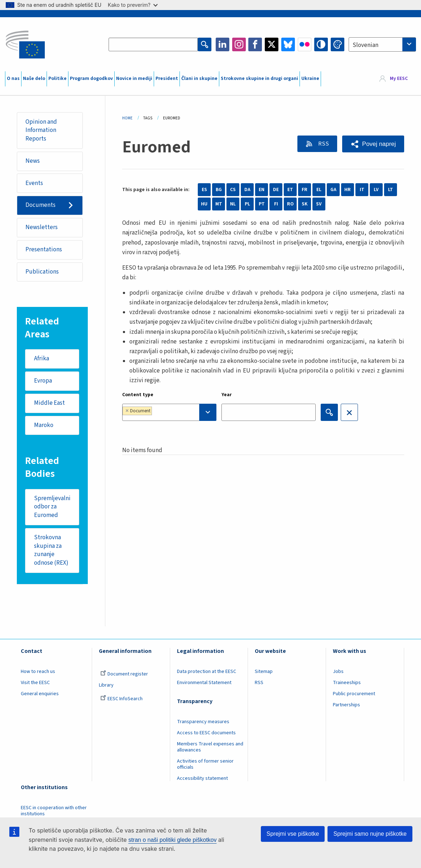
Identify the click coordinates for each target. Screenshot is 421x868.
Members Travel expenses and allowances (210, 747)
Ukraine (310, 79)
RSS (323, 144)
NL (233, 204)
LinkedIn (223, 44)
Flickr (305, 44)
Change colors (338, 44)
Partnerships (346, 705)
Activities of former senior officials (205, 765)
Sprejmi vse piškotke (293, 834)
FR (305, 190)
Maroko (44, 426)
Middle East (49, 403)
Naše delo (34, 79)
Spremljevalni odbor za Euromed (52, 507)
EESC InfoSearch (121, 699)
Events (34, 183)
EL (319, 190)
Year (227, 395)
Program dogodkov (91, 79)
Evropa (43, 381)
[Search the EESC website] (153, 44)
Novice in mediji (134, 79)
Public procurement (354, 694)
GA (333, 190)
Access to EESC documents (206, 733)
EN (262, 190)
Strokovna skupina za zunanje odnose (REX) (51, 551)
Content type (138, 395)
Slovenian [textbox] (365, 45)
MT (219, 204)
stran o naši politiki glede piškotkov (172, 840)
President (167, 79)
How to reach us (38, 672)
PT (262, 204)
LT (391, 190)
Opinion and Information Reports (41, 130)
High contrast (321, 44)
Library (106, 686)
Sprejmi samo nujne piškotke (370, 834)
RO (290, 204)
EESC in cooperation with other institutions (54, 811)
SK (305, 204)
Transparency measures (203, 722)
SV (319, 204)
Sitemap (264, 672)
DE (276, 190)
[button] (373, 144)
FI (276, 204)
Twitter (272, 44)
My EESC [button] (399, 79)
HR (348, 190)
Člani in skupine (199, 79)
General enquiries (40, 694)
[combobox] (382, 44)
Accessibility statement (202, 779)
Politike (58, 79)
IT (362, 190)
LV (376, 190)
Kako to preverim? (133, 5)
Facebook (255, 44)
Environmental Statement (204, 683)
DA (247, 190)
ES (204, 190)
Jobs (338, 672)
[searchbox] (175, 412)
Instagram (239, 44)
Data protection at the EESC (207, 672)
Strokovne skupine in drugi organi (259, 79)
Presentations (44, 250)
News (33, 161)
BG (219, 190)
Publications (42, 272)
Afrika (42, 359)
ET (290, 190)
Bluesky (288, 44)
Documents (40, 205)
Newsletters (42, 227)
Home (127, 118)
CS (233, 190)
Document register (124, 674)
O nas (13, 79)
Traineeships (347, 683)
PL (247, 204)
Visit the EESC (35, 683)
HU (204, 204)
